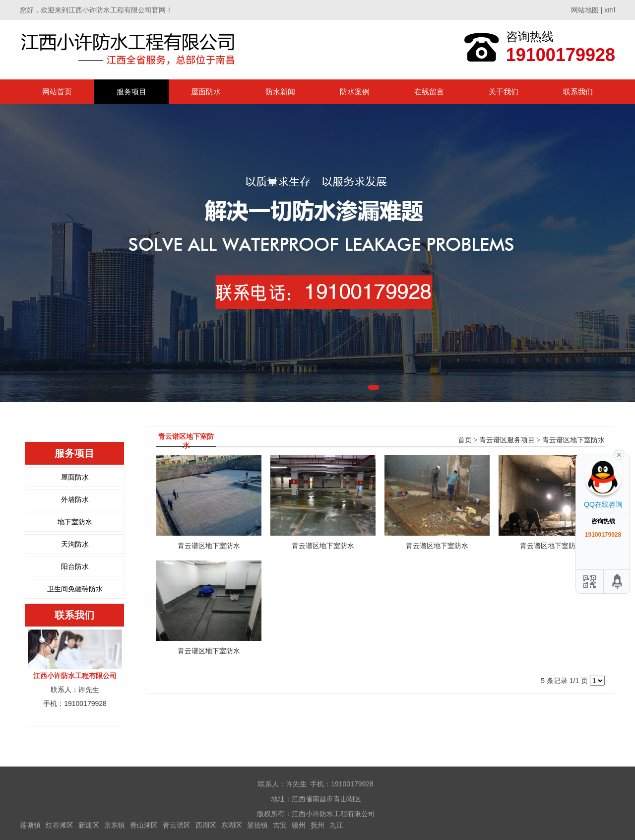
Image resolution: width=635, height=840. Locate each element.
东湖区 (232, 825)
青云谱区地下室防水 (573, 440)
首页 (465, 440)
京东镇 (115, 825)
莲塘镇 (30, 825)
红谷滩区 (60, 825)
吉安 (280, 825)
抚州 (317, 825)
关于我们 (504, 92)
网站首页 (57, 92)
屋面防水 (206, 92)
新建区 (89, 825)
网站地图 (585, 10)
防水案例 (355, 92)
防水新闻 (280, 92)
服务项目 (131, 92)
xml (610, 10)
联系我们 (578, 92)
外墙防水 (75, 499)
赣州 (299, 825)
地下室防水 (75, 522)
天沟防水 (75, 544)
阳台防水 (75, 566)
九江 (336, 825)
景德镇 (257, 825)
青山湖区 (144, 825)
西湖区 (206, 825)
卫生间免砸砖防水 (75, 589)
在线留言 (429, 92)
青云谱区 (177, 825)
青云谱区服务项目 (507, 440)
